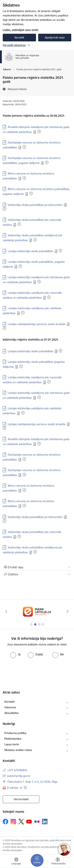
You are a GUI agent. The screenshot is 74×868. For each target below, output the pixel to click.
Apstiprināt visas (55, 37)
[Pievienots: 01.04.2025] (49, 297)
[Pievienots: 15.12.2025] (21, 366)
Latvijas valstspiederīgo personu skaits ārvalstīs (37, 324)
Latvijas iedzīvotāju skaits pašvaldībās (31, 251)
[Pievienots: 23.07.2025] (24, 459)
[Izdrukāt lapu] (37, 567)
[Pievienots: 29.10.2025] (19, 224)
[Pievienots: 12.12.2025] (60, 351)
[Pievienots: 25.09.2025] (19, 536)
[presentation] (31, 672)
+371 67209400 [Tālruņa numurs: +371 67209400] (17, 770)
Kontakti (10, 702)
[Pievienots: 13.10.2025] (24, 147)
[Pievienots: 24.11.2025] (23, 313)
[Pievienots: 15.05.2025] (35, 240)
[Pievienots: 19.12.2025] (4, 328)
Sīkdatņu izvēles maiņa (18, 750)
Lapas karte (12, 744)
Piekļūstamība (13, 739)
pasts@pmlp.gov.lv (19, 776)
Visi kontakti (21, 799)
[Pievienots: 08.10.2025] (49, 382)
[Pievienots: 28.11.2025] (60, 251)
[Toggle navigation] (37, 860)
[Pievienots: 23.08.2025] (39, 282)
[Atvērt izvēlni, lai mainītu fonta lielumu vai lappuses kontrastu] (58, 862)
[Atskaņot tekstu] (17, 89)
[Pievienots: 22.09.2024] (35, 552)
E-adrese (13, 788)
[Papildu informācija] (25, 788)
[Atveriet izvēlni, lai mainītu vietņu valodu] (16, 862)
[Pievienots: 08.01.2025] (4, 521)
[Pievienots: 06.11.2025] (4, 209)
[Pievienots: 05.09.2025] (47, 162)
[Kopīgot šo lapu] (37, 574)
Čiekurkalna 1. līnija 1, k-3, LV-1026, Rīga (32, 782)
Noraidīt (19, 37)
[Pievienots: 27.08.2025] (39, 444)
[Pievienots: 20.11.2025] (24, 178)
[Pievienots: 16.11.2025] (31, 193)
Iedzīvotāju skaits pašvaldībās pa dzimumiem (35, 205)
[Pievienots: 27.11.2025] (20, 266)
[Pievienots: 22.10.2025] (39, 131)
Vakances (10, 707)
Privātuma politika (15, 733)
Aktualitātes (12, 713)
